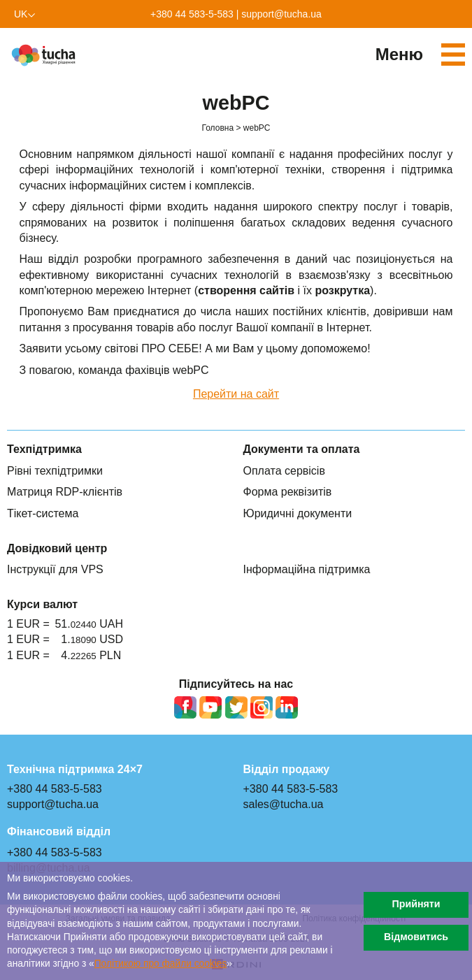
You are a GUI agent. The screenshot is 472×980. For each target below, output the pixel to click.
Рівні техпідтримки (55, 471)
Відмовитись (416, 937)
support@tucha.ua (281, 14)
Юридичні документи (298, 513)
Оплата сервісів (284, 471)
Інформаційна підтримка (307, 569)
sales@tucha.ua (284, 804)
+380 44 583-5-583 (192, 14)
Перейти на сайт (236, 394)
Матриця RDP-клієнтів (65, 492)
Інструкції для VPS (55, 569)
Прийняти (416, 904)
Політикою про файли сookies (161, 964)
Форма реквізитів (288, 492)
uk (21, 14)
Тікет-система (43, 513)
